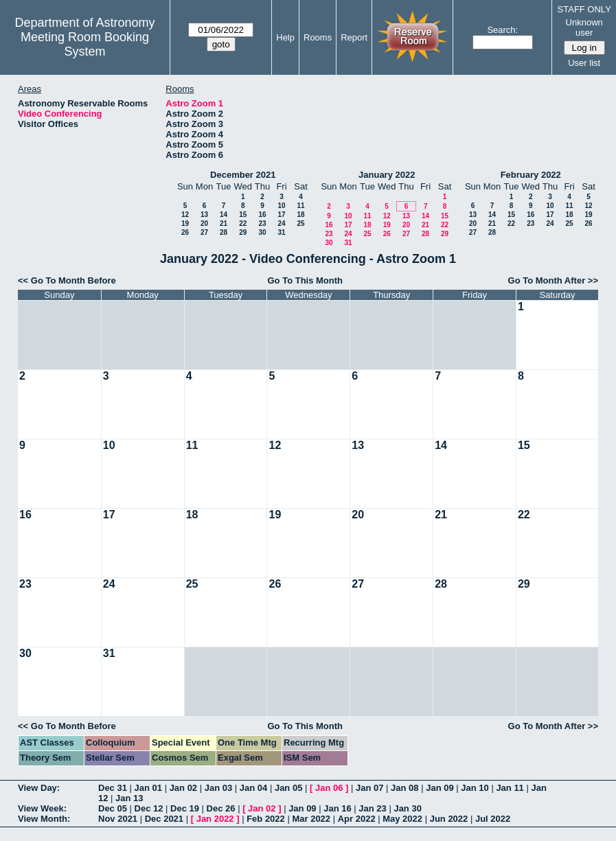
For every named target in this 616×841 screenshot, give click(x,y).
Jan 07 (369, 788)
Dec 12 (149, 808)
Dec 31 (113, 788)
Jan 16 (337, 808)
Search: (502, 30)
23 (262, 223)
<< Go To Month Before (67, 280)
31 (281, 232)
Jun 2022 (449, 819)
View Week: (42, 808)
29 (243, 232)
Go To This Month (306, 280)
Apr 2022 (357, 819)
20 (204, 223)
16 (262, 215)
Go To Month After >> (553, 280)
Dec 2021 (164, 819)
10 (281, 206)
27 (204, 232)
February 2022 (531, 175)
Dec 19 (185, 808)
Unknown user (584, 27)
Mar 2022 (311, 819)
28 (224, 232)
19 (185, 223)
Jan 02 (183, 788)
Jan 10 (475, 788)
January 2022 (387, 175)
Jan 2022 (215, 819)
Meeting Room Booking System (85, 44)
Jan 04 (253, 788)
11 (300, 206)
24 (281, 223)
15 (243, 215)
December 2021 (243, 175)
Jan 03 (218, 788)
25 (300, 223)
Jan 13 (129, 798)
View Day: (39, 788)
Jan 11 (510, 788)
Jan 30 (407, 808)
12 (185, 215)
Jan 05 (288, 788)
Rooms (318, 37)
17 (281, 215)
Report (354, 37)
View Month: (44, 819)
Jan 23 (372, 808)
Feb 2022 (266, 819)
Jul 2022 (493, 819)
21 (224, 223)
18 (300, 215)
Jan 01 (148, 788)
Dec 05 (113, 808)
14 (224, 215)
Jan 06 (329, 788)
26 (185, 232)
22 (243, 223)
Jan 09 (440, 788)
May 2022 (402, 819)
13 (204, 215)
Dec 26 (221, 808)
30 (262, 232)
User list (584, 63)
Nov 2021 (118, 819)
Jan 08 (404, 788)
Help (285, 37)
